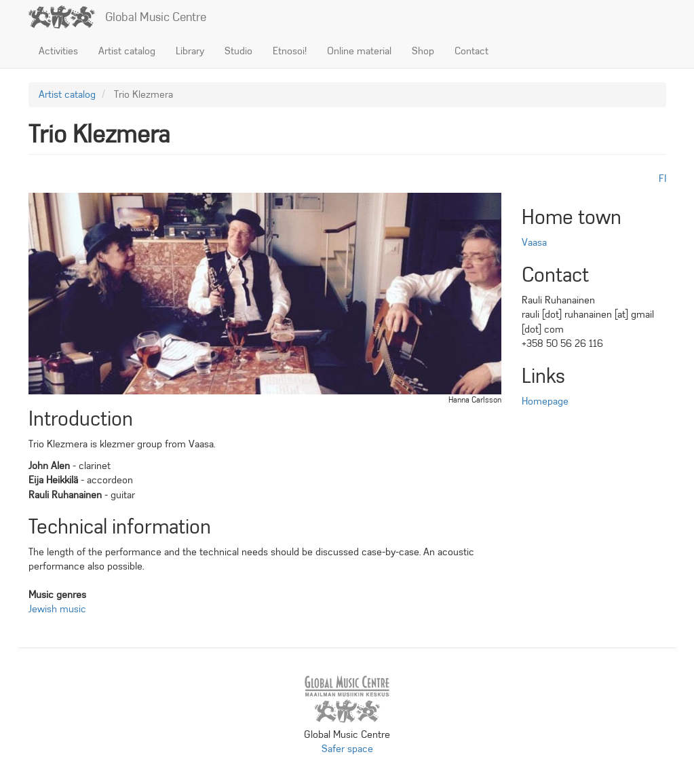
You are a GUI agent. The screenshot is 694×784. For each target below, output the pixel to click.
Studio (238, 51)
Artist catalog (127, 51)
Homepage (545, 401)
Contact (471, 51)
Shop (423, 51)
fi (662, 179)
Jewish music (57, 609)
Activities (58, 51)
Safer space (347, 749)
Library (190, 51)
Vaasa (534, 242)
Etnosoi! (290, 51)
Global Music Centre (156, 17)
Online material (359, 51)
